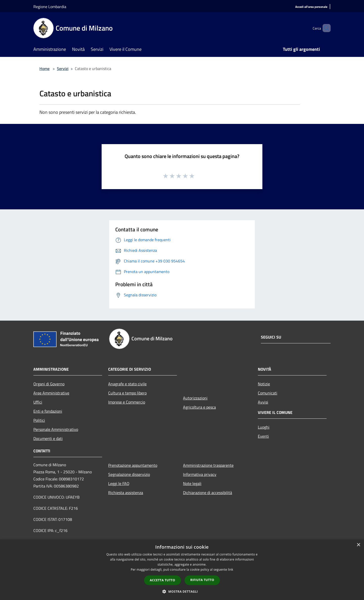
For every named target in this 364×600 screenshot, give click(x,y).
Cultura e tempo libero (127, 393)
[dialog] (182, 570)
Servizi (63, 69)
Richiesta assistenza (126, 493)
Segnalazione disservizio (129, 474)
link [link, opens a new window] (231, 570)
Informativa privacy (200, 474)
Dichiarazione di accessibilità (208, 493)
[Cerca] (325, 28)
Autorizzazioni (195, 398)
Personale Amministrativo (56, 429)
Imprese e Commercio (127, 402)
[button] (182, 591)
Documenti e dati (48, 438)
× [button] (358, 545)
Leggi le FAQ (119, 483)
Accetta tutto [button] (163, 580)
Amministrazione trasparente (208, 465)
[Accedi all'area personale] (311, 7)
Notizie (264, 384)
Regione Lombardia (50, 7)
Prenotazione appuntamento (133, 465)
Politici (39, 420)
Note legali (192, 483)
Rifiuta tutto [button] (202, 580)
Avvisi (263, 402)
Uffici (38, 402)
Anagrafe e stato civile (127, 384)
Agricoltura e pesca (199, 407)
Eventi (263, 436)
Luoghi (264, 427)
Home (44, 69)
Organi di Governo (49, 384)
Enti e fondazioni (48, 411)
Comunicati (268, 393)
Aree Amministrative (51, 393)
